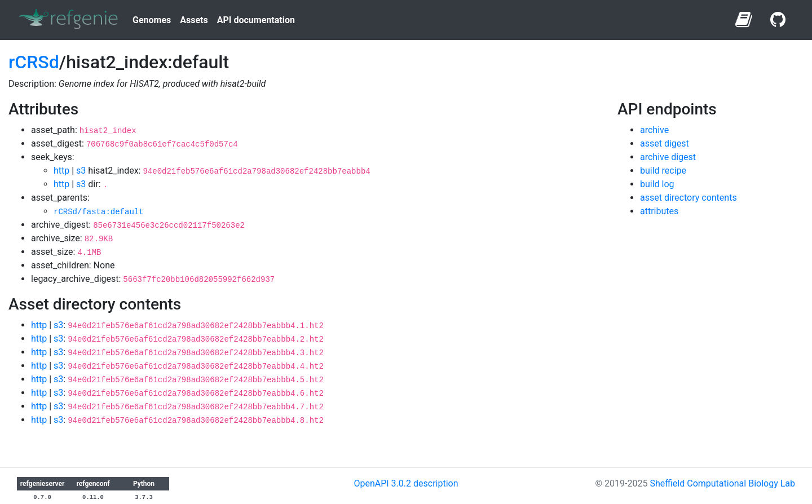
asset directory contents (689, 198)
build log (657, 184)
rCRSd (34, 62)
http (61, 171)
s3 (81, 171)
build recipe (663, 171)
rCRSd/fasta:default (99, 212)
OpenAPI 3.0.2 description (406, 483)
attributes (659, 211)
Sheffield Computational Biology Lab (722, 483)
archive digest (668, 157)
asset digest (665, 143)
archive (654, 130)
